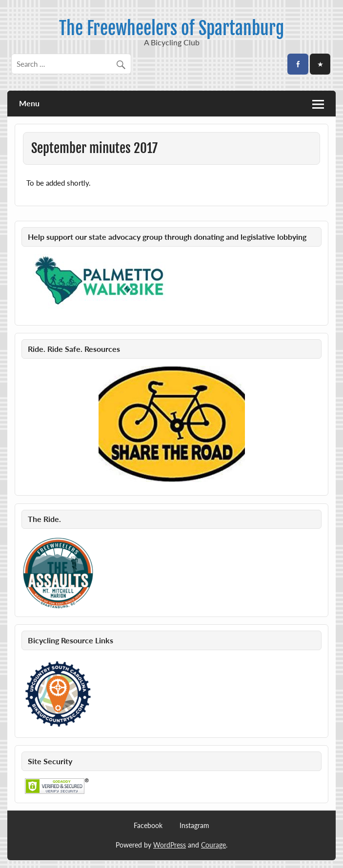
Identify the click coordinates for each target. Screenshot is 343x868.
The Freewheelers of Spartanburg (171, 28)
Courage (213, 845)
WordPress (170, 845)
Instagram (194, 826)
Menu (29, 103)
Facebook (148, 826)
